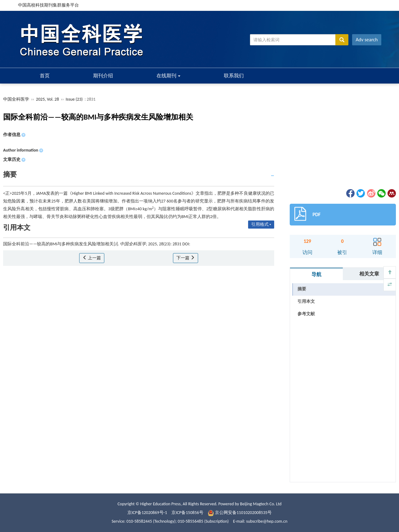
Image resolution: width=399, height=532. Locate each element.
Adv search (367, 40)
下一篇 (186, 258)
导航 (316, 274)
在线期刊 (169, 76)
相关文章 (369, 274)
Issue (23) (74, 99)
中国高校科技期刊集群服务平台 (48, 5)
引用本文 (306, 301)
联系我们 (234, 76)
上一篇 (92, 258)
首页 (45, 76)
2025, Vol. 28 (48, 99)
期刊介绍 (103, 76)
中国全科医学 (16, 99)
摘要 (302, 289)
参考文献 (306, 314)
